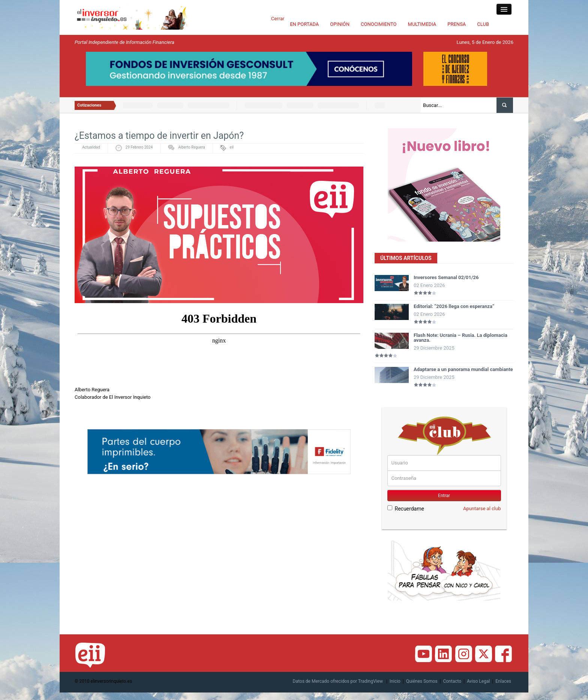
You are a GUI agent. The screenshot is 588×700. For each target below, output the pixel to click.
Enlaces (503, 681)
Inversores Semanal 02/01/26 (446, 277)
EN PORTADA (304, 24)
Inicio (395, 681)
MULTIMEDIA (422, 24)
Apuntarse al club (482, 508)
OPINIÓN (340, 24)
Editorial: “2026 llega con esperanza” (454, 306)
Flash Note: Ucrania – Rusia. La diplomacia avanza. (460, 338)
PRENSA (457, 24)
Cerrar (278, 19)
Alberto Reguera (191, 147)
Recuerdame (406, 508)
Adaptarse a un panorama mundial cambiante (463, 369)
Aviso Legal (478, 681)
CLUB (483, 24)
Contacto (452, 681)
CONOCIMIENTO (379, 24)
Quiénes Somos (422, 681)
